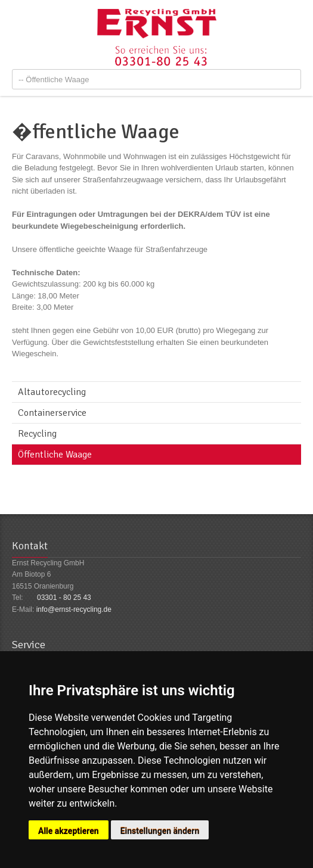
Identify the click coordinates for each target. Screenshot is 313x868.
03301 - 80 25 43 (64, 598)
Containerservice (52, 413)
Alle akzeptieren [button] (69, 831)
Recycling (37, 434)
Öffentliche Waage (55, 455)
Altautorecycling (52, 392)
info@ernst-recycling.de (74, 609)
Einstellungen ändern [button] (160, 831)
